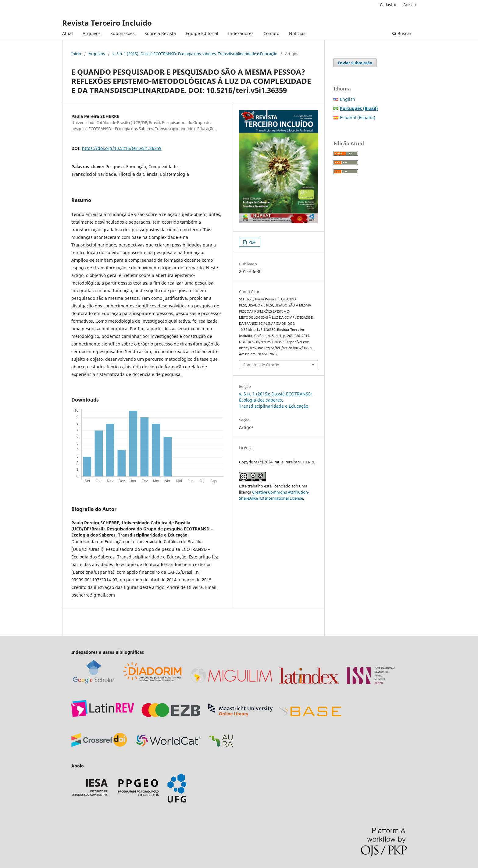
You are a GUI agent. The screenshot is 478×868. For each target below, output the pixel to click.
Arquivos (92, 33)
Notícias (297, 33)
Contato (271, 33)
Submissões (123, 33)
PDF (252, 242)
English (348, 99)
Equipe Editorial (202, 33)
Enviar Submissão (355, 63)
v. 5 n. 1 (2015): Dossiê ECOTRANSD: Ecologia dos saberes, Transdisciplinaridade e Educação (195, 54)
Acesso (410, 5)
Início (76, 54)
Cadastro (388, 5)
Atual (68, 33)
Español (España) (358, 117)
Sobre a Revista (160, 33)
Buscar (402, 33)
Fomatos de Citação (261, 365)
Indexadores (241, 33)
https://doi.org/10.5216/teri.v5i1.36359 (122, 148)
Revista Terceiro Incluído (107, 23)
